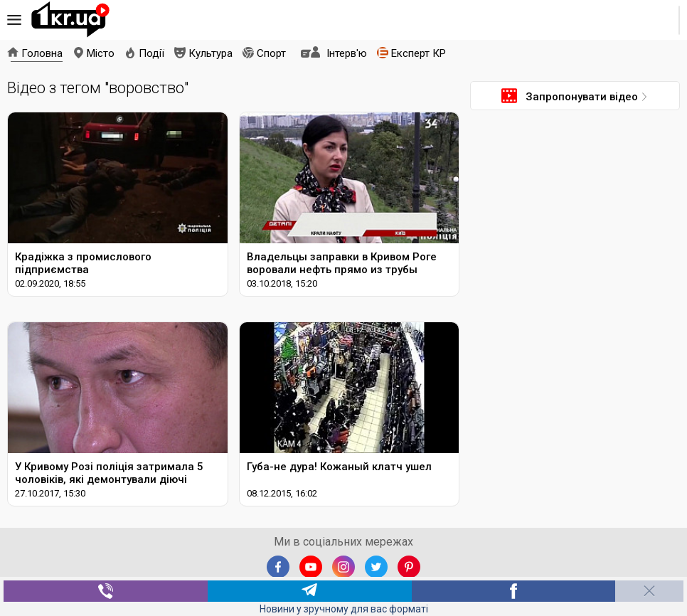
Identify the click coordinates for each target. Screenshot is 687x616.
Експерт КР (419, 53)
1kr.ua (70, 20)
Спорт (271, 53)
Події (151, 53)
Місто (101, 53)
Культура (211, 53)
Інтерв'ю (347, 53)
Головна (42, 53)
